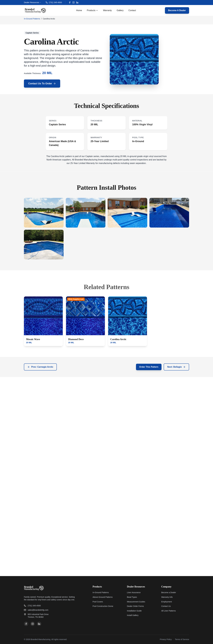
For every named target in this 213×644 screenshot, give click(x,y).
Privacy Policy (166, 639)
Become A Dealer (177, 10)
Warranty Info (167, 597)
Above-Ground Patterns (103, 597)
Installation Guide (134, 611)
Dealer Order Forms (135, 606)
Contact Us (166, 606)
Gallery (120, 10)
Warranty (107, 10)
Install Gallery (133, 615)
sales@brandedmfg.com (36, 610)
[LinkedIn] (77, 2)
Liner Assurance (134, 592)
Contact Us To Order (42, 84)
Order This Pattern (149, 367)
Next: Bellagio (176, 367)
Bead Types (132, 597)
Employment (167, 602)
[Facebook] (70, 2)
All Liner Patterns (169, 611)
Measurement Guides (136, 602)
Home (79, 10)
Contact (132, 10)
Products (92, 10)
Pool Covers (98, 602)
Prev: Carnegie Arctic (40, 367)
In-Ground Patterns (32, 19)
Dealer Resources (33, 2)
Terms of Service (182, 639)
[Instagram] (73, 2)
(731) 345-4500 (54, 2)
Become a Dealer (169, 592)
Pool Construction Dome (103, 606)
